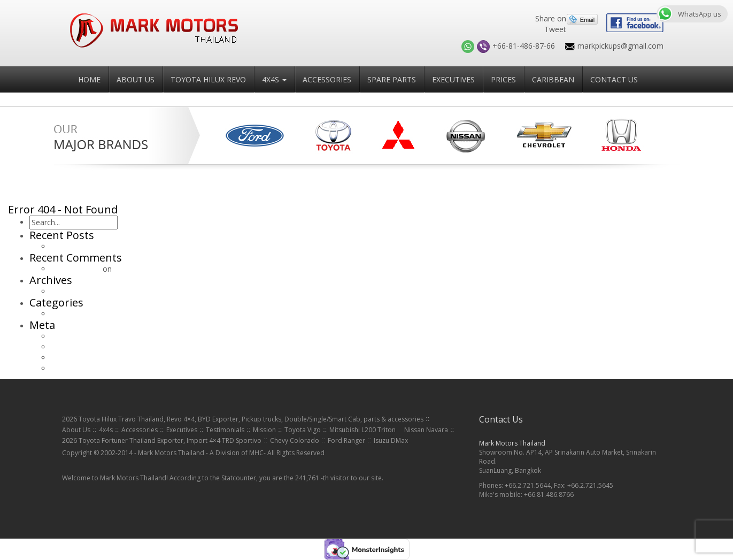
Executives (453, 79)
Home (89, 79)
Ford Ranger (346, 440)
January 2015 (73, 291)
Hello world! (71, 246)
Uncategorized (76, 314)
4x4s (274, 79)
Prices (503, 79)
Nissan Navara (426, 430)
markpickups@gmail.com (620, 46)
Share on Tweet (551, 24)
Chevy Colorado (295, 440)
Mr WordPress (76, 269)
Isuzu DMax (391, 440)
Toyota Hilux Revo (208, 79)
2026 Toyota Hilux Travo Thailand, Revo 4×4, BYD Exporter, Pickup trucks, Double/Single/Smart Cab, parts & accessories (243, 419)
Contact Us (614, 79)
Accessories (327, 79)
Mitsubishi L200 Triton (362, 430)
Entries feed (71, 347)
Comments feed (79, 358)
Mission (264, 430)
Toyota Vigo (303, 430)
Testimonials (225, 430)
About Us (136, 79)
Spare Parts (392, 79)
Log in (61, 336)
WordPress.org (76, 368)
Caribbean (553, 79)
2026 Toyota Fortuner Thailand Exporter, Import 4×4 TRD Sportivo (162, 440)
